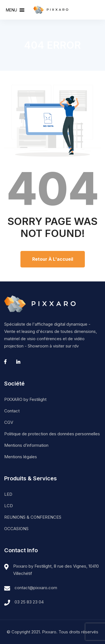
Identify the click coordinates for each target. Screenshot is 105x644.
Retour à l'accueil (53, 259)
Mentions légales (21, 457)
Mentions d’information (26, 445)
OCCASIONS (16, 529)
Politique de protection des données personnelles (52, 434)
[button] (11, 10)
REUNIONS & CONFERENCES (33, 517)
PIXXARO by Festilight (25, 399)
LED (8, 494)
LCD (9, 506)
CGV (9, 422)
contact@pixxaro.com (36, 588)
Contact (12, 411)
